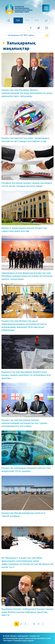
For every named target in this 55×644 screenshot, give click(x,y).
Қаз (18, 20)
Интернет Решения (13, 640)
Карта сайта (9, 20)
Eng (37, 20)
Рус (27, 20)
